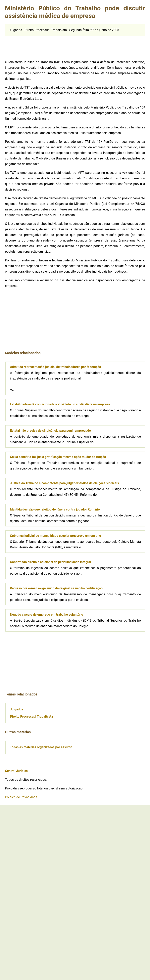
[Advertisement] (35, 46)
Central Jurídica (16, 771)
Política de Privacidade (21, 797)
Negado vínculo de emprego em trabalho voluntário (47, 615)
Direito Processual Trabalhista (31, 716)
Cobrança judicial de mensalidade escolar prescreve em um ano (55, 536)
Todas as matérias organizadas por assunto (41, 747)
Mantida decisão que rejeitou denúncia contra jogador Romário (55, 509)
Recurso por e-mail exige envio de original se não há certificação (56, 588)
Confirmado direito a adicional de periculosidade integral (50, 562)
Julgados (17, 709)
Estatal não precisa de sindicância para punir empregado (50, 431)
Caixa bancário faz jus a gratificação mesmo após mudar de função (58, 457)
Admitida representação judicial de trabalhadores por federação (55, 367)
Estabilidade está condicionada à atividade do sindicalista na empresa (60, 404)
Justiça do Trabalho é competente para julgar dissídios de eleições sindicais (64, 483)
